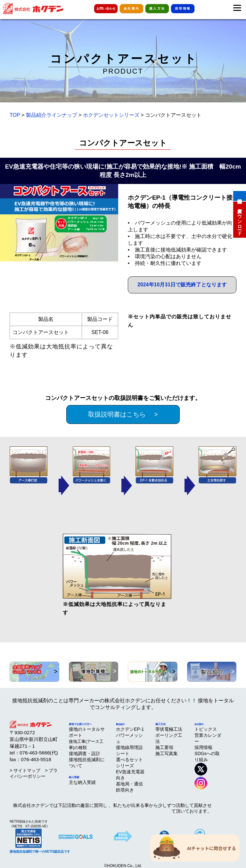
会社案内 (132, 8)
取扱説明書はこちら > (123, 414)
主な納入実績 (82, 782)
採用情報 (183, 8)
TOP (15, 115)
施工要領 (164, 747)
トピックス (206, 729)
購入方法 (157, 8)
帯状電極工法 (169, 729)
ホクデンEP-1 (130, 729)
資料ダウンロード (240, 219)
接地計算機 (240, 195)
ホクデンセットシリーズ (111, 115)
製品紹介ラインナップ (52, 115)
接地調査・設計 (85, 753)
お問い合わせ (106, 8)
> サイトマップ (25, 770)
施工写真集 (167, 753)
